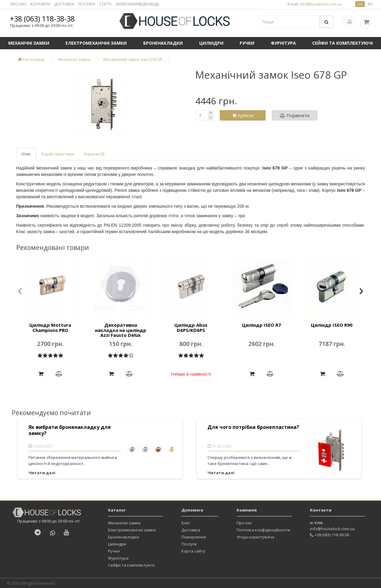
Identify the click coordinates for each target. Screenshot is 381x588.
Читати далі (42, 473)
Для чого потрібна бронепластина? (253, 427)
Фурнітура (283, 43)
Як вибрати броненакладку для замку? (70, 430)
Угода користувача (255, 537)
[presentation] (20, 292)
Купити (243, 115)
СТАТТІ (105, 4)
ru (370, 4)
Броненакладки (163, 43)
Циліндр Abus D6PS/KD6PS (191, 327)
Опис (26, 154)
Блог (186, 523)
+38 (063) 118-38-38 (42, 19)
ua (360, 4)
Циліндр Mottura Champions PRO (50, 327)
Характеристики (58, 154)
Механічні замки (29, 43)
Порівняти (295, 115)
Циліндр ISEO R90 (332, 325)
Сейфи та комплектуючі (131, 565)
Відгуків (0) (94, 154)
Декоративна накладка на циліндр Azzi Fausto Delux (121, 330)
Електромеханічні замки (96, 43)
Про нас (244, 523)
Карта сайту (193, 551)
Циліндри (211, 43)
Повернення (194, 537)
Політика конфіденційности (263, 530)
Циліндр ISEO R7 (261, 325)
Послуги (189, 544)
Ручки (247, 43)
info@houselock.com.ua (332, 529)
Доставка (191, 530)
